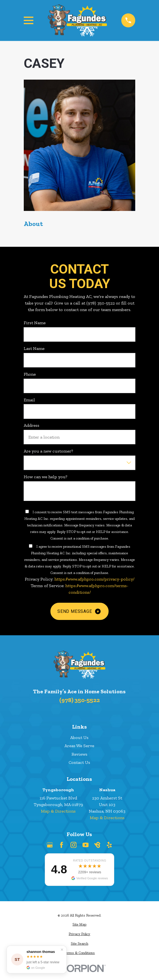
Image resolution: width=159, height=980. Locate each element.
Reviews (79, 754)
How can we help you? (45, 477)
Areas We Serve (79, 746)
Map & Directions (58, 811)
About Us (79, 737)
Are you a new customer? (48, 451)
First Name (35, 323)
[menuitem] (79, 924)
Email (29, 400)
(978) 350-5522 (79, 700)
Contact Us (79, 762)
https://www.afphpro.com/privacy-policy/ (94, 579)
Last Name (34, 348)
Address (32, 425)
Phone (30, 374)
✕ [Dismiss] (62, 950)
